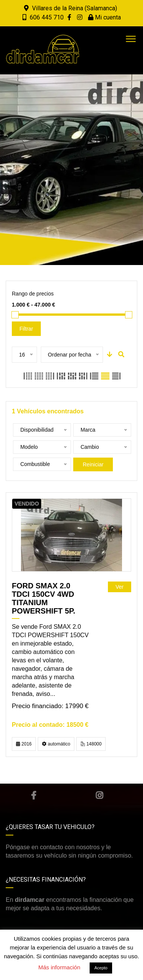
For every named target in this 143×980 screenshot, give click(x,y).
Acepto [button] (101, 968)
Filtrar (26, 329)
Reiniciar (93, 464)
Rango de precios (33, 294)
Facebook (34, 795)
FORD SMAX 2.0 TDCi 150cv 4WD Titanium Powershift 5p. (43, 598)
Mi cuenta (104, 17)
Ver (120, 587)
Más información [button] (59, 967)
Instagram (99, 795)
